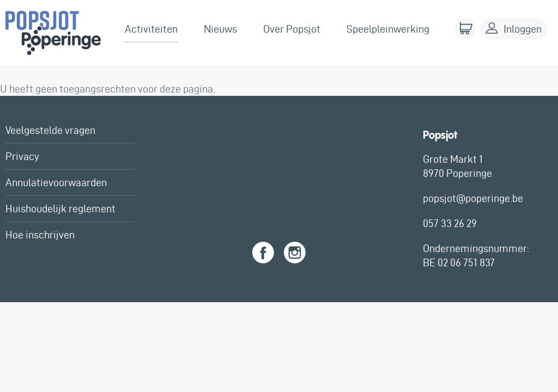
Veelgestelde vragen (50, 130)
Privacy (22, 156)
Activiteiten (151, 29)
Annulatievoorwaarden (56, 182)
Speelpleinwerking (388, 29)
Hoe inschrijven (40, 235)
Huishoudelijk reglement (60, 209)
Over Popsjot (292, 29)
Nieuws (220, 29)
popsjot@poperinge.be (473, 198)
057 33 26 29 (450, 223)
